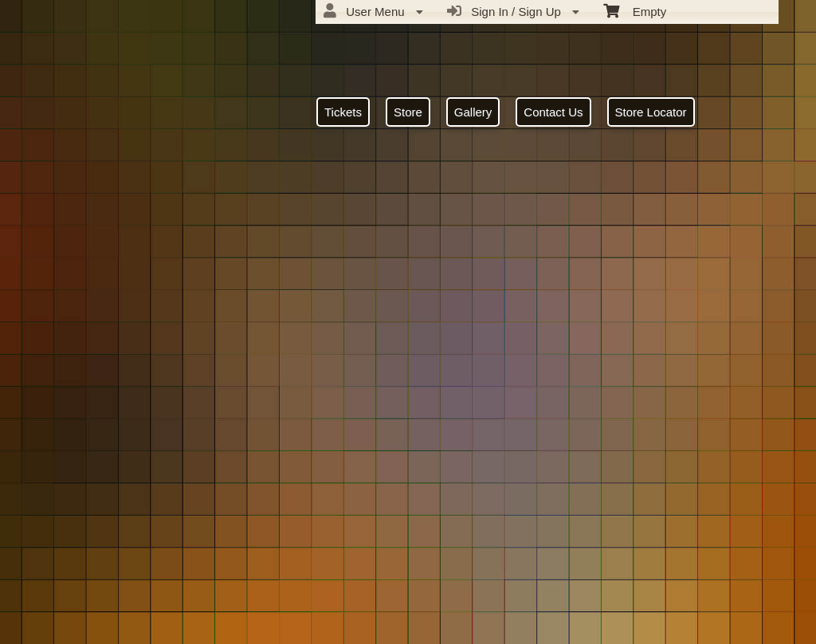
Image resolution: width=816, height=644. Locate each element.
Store (408, 112)
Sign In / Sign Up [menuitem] (513, 11)
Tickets (343, 112)
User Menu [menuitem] (373, 11)
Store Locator (651, 112)
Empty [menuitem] (635, 10)
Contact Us (553, 112)
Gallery (473, 112)
